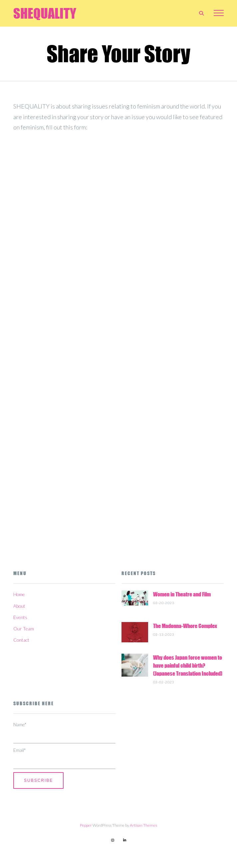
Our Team (24, 629)
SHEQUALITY (45, 13)
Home (19, 594)
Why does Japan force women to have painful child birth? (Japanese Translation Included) (188, 665)
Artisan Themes (143, 825)
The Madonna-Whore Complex (185, 626)
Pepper (86, 825)
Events (20, 617)
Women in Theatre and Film (182, 594)
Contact (21, 640)
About (19, 606)
